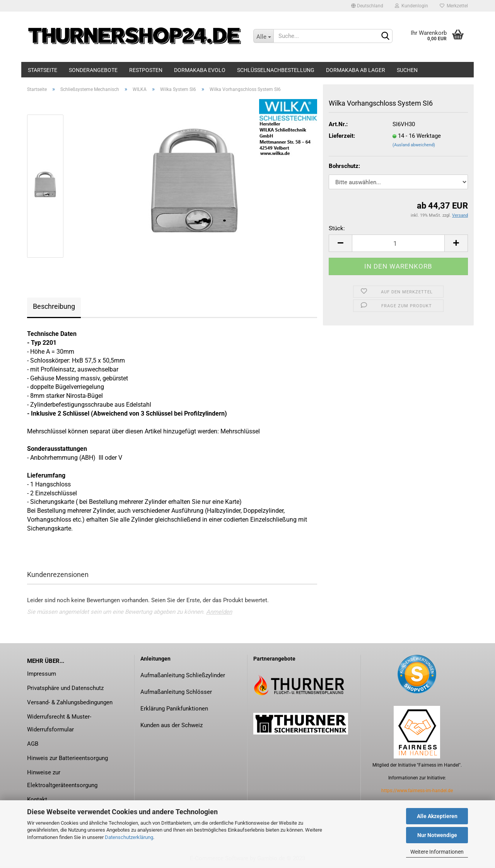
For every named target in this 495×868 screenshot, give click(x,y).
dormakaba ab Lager (356, 70)
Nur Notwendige (437, 835)
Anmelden (219, 612)
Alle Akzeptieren (437, 816)
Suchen (407, 70)
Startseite (43, 70)
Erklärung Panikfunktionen (174, 709)
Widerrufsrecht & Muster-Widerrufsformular (59, 723)
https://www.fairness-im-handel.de (417, 791)
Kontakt (37, 800)
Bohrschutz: (344, 166)
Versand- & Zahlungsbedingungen (70, 702)
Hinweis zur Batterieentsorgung (67, 758)
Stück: (337, 228)
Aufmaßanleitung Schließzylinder (183, 675)
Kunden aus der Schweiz (172, 725)
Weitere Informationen (437, 852)
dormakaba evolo (200, 70)
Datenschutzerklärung (129, 837)
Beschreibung (54, 306)
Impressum (42, 674)
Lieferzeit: (342, 136)
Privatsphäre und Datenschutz (65, 688)
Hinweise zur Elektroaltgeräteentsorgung (62, 779)
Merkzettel (454, 6)
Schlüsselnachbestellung (276, 70)
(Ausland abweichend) (414, 145)
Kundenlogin (411, 6)
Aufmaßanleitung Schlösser (176, 692)
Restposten (146, 70)
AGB (33, 744)
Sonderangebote (93, 70)
